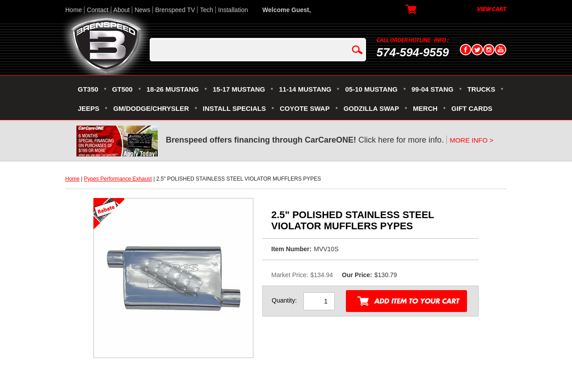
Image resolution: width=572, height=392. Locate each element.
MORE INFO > (471, 140)
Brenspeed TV (175, 10)
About (122, 10)
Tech (206, 10)
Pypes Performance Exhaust (118, 179)
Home (74, 10)
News (142, 10)
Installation (233, 10)
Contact (97, 10)
